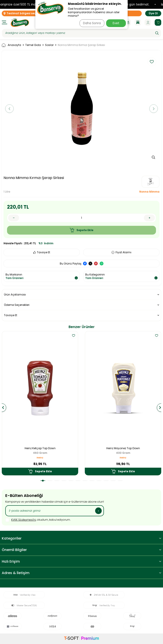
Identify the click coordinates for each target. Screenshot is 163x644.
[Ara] (157, 33)
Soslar (49, 45)
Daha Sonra (92, 23)
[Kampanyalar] (128, 22)
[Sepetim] (158, 22)
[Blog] (138, 22)
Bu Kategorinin (121, 276)
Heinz (40, 458)
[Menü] (5, 22)
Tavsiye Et (42, 252)
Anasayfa (11, 45)
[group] (81, 109)
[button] (9, 109)
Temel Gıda (33, 45)
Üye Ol (153, 13)
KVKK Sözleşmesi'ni (24, 520)
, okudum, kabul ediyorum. (38, 520)
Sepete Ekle (81, 230)
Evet (116, 23)
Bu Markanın (42, 276)
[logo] (20, 22)
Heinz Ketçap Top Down (40, 448)
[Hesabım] (148, 22)
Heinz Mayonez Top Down (123, 448)
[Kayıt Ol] (98, 511)
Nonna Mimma (149, 192)
